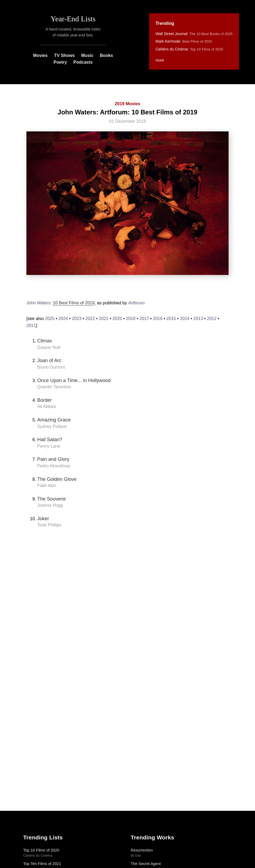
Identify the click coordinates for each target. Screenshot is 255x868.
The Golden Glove (57, 479)
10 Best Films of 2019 (74, 303)
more (160, 60)
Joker (43, 519)
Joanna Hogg (50, 505)
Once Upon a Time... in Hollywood (74, 380)
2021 (104, 319)
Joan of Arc (49, 360)
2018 (131, 319)
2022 (90, 319)
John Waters (38, 303)
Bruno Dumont (51, 367)
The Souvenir (52, 499)
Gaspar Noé (49, 347)
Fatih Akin (47, 486)
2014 (185, 319)
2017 (144, 319)
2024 (63, 319)
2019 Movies (127, 104)
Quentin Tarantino (54, 387)
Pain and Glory (53, 459)
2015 (171, 319)
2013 (198, 319)
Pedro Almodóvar (54, 466)
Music (87, 55)
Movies (40, 55)
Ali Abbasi (47, 406)
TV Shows (64, 55)
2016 (158, 319)
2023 (77, 319)
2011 (31, 326)
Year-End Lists (73, 19)
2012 (212, 319)
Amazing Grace (54, 420)
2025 (50, 319)
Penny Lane (49, 446)
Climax (45, 341)
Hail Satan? (50, 440)
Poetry (60, 62)
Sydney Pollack (52, 426)
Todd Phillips (49, 525)
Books (107, 55)
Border (44, 400)
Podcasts (83, 62)
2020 (117, 319)
